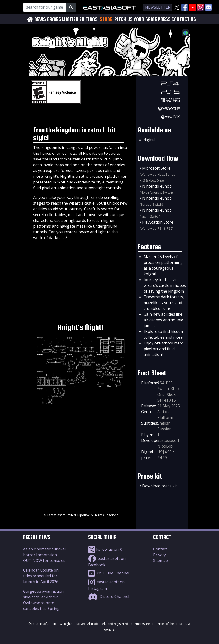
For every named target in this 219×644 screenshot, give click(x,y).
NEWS (40, 19)
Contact (160, 549)
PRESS (164, 19)
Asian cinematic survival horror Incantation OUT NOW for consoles (44, 555)
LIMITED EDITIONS (80, 19)
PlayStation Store (158, 222)
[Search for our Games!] (45, 7)
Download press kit (160, 486)
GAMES (54, 19)
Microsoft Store (156, 168)
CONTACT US (184, 19)
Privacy (160, 555)
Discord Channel (109, 597)
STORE (106, 19)
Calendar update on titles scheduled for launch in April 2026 (41, 576)
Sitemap (161, 561)
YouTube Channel (109, 573)
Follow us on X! (105, 549)
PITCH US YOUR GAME (136, 19)
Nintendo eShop (157, 186)
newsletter (158, 7)
